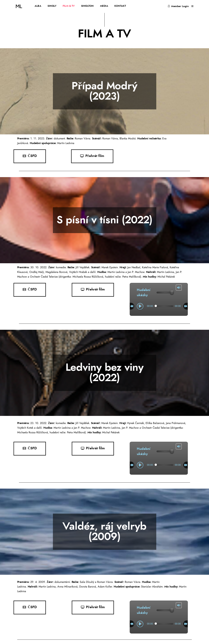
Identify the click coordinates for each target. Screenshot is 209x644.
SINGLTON (87, 6)
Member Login (178, 6)
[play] (101, 306)
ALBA (38, 6)
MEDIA (104, 6)
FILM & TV (69, 6)
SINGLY (52, 6)
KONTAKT (120, 6)
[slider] (125, 306)
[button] (39, 290)
